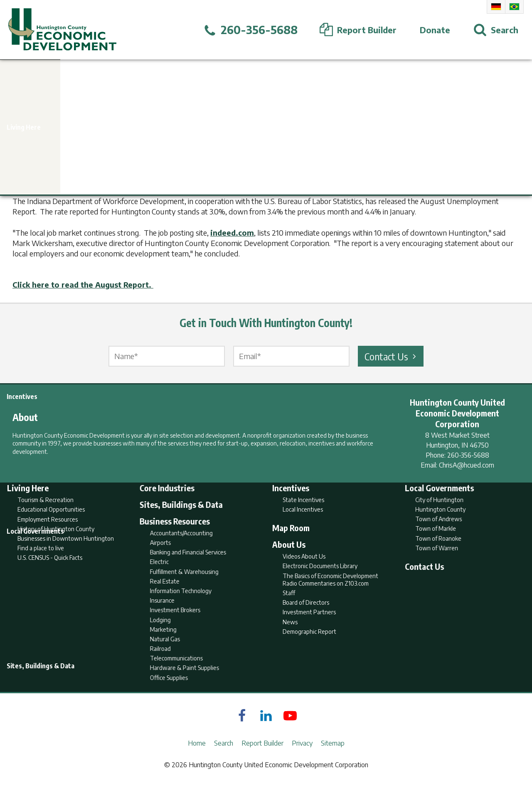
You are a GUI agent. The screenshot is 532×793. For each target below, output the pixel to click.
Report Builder (262, 754)
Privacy (302, 754)
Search (224, 754)
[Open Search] (496, 30)
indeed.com (232, 233)
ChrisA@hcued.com (467, 465)
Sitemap (333, 754)
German (496, 7)
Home (197, 754)
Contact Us (392, 356)
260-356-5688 (468, 455)
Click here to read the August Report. (83, 284)
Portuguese (514, 7)
